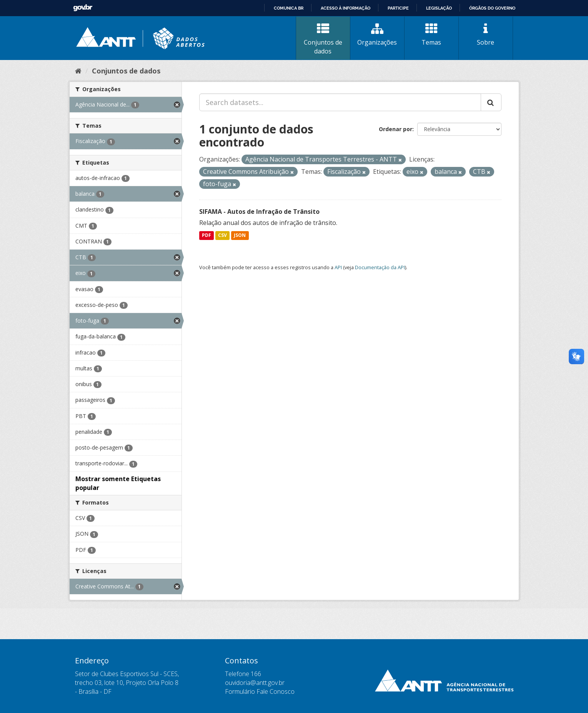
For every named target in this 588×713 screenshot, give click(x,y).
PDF (207, 236)
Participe (398, 8)
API (338, 267)
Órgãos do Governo (492, 8)
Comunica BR (289, 8)
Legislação (439, 8)
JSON (240, 236)
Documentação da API (380, 267)
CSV (222, 236)
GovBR (83, 8)
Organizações (377, 35)
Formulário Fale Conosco (260, 691)
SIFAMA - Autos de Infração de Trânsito (259, 212)
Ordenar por (396, 129)
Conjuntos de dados (323, 39)
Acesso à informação (346, 8)
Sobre (486, 35)
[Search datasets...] (340, 102)
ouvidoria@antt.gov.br (255, 683)
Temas (431, 35)
